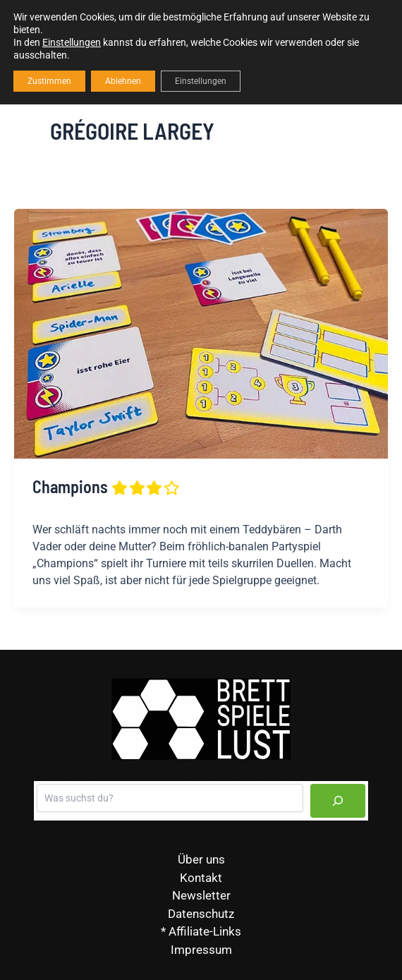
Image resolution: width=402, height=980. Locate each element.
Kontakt (201, 878)
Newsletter (201, 895)
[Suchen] (338, 801)
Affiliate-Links (205, 931)
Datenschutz (201, 914)
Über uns (201, 859)
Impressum (201, 950)
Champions (107, 486)
